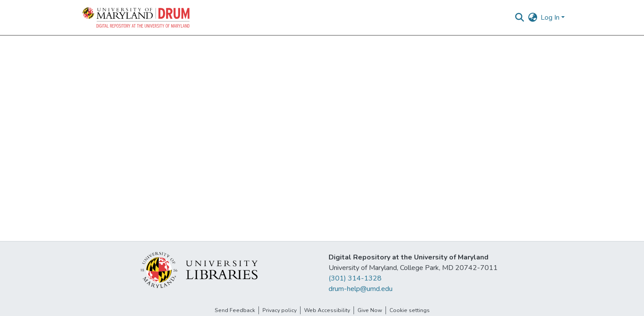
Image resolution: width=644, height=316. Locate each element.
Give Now (370, 310)
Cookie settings (410, 310)
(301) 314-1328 (355, 278)
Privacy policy (280, 310)
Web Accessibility (327, 310)
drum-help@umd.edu (361, 289)
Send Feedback (235, 310)
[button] (137, 18)
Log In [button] (551, 18)
